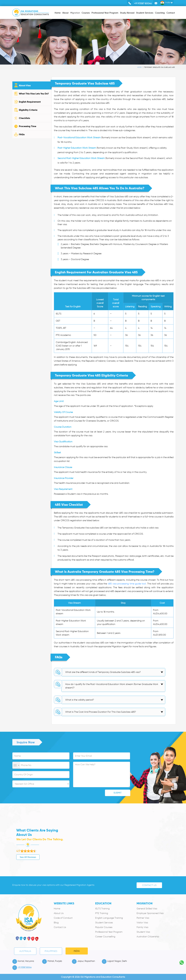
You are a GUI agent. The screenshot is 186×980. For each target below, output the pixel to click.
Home (139, 67)
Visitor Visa (142, 923)
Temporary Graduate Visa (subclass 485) (159, 67)
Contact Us (149, 885)
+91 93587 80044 (143, 3)
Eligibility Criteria (28, 110)
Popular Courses (104, 927)
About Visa (25, 85)
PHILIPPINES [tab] (51, 951)
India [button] (165, 3)
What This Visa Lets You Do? (34, 94)
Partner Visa (143, 918)
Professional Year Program (109, 932)
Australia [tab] (25, 951)
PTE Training (102, 913)
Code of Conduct (63, 918)
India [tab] (77, 951)
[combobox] (16, 765)
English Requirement (30, 102)
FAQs (22, 134)
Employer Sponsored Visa (150, 913)
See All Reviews (15, 857)
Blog (56, 923)
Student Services (104, 923)
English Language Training (109, 918)
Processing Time (28, 126)
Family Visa (142, 927)
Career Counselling (105, 937)
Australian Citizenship (148, 937)
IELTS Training (102, 909)
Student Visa (143, 932)
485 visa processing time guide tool (127, 584)
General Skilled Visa (147, 909)
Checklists (24, 118)
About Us (59, 913)
